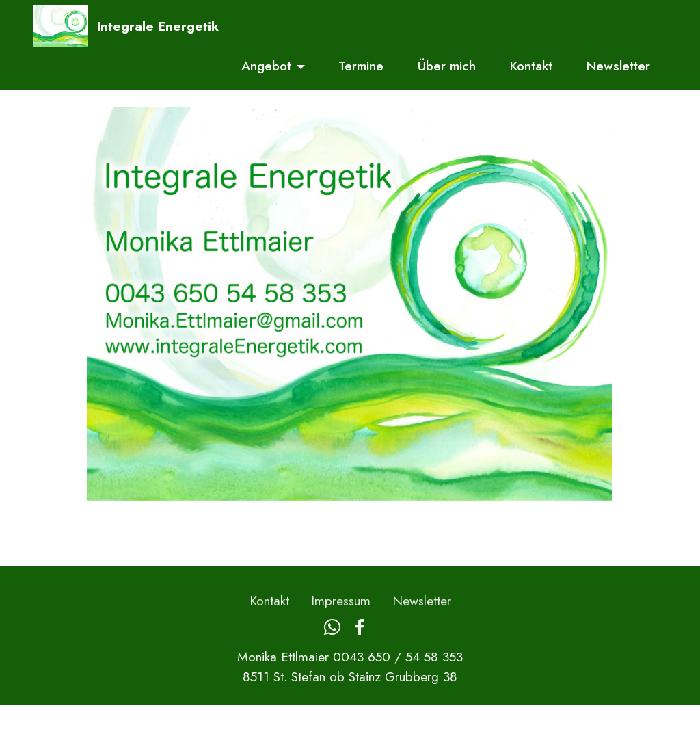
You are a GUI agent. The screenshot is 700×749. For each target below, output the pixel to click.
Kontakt (531, 66)
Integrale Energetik (158, 26)
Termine (361, 66)
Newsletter (618, 66)
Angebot (266, 66)
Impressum (341, 611)
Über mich (447, 66)
